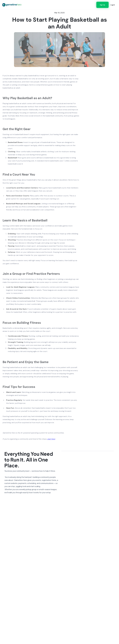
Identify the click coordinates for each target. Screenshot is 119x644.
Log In (113, 5)
